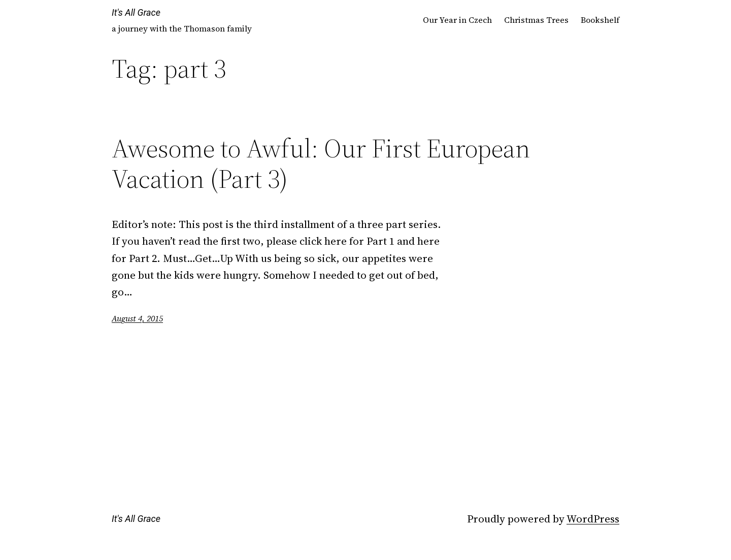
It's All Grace (136, 12)
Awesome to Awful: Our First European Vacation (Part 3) (321, 163)
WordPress (593, 519)
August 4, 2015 (137, 318)
